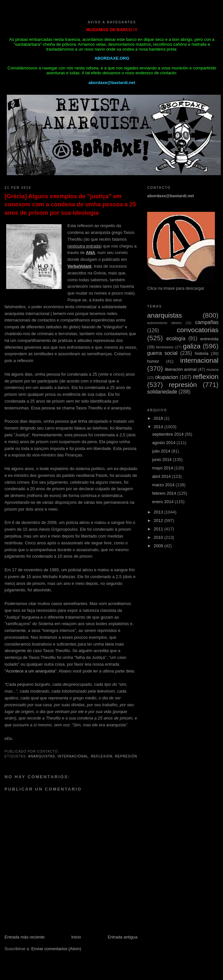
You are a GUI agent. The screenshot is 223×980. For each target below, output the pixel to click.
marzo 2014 (164, 485)
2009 (159, 546)
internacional (73, 756)
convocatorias (198, 330)
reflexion (102, 756)
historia (202, 353)
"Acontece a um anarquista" (30, 671)
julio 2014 (162, 451)
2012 (159, 520)
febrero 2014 (165, 493)
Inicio (76, 937)
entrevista (209, 339)
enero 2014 (164, 502)
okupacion (166, 377)
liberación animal (181, 369)
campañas (207, 322)
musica (212, 369)
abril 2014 (162, 476)
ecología (176, 339)
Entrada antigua (123, 937)
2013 (159, 512)
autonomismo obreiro (164, 323)
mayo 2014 (163, 468)
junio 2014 (163, 460)
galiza (192, 346)
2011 (159, 529)
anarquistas (42, 756)
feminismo (165, 347)
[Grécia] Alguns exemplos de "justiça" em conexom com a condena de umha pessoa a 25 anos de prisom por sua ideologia (70, 205)
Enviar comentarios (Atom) (56, 949)
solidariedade (162, 392)
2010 (159, 537)
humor (153, 361)
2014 (159, 427)
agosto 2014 (164, 443)
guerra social (162, 353)
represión (126, 756)
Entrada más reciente (25, 937)
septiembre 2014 (169, 434)
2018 (159, 418)
